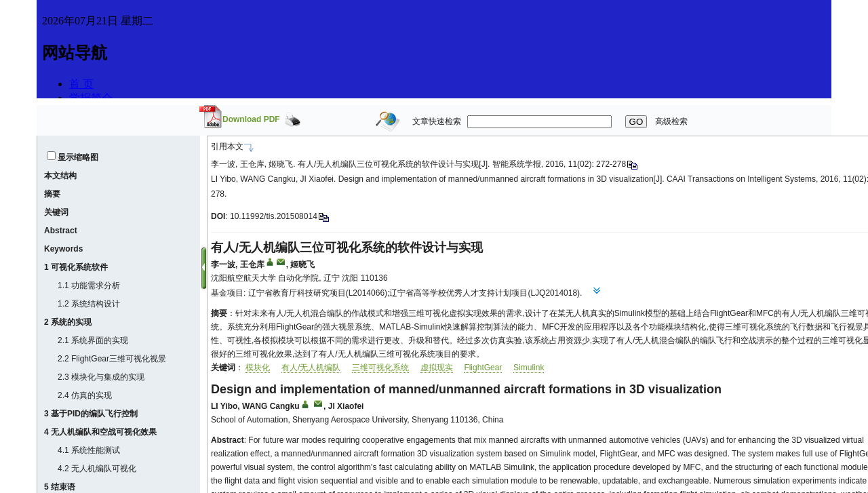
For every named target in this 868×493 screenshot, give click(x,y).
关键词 (56, 212)
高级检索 (671, 121)
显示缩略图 (78, 157)
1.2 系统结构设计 (89, 304)
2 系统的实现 (68, 322)
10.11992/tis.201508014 (274, 216)
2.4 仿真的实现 (85, 395)
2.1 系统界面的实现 (93, 340)
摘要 (52, 194)
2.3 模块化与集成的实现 (101, 377)
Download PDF (251, 119)
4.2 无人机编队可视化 (97, 469)
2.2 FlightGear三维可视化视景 (112, 359)
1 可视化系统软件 (76, 267)
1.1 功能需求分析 (89, 285)
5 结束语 (60, 487)
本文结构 (60, 176)
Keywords (63, 249)
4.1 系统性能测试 (89, 450)
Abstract (61, 231)
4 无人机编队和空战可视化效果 (100, 432)
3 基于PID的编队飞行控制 (91, 414)
